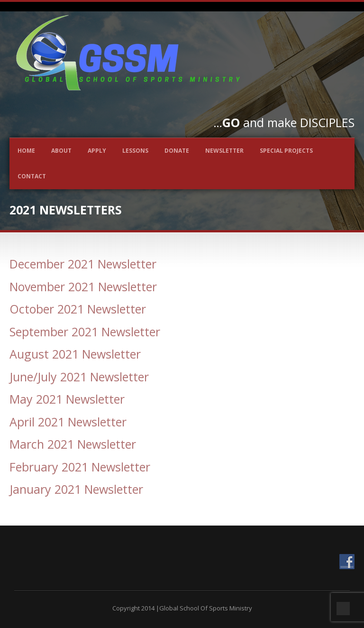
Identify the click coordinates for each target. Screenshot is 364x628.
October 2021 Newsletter (78, 309)
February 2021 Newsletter (80, 467)
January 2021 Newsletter (76, 489)
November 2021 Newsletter (83, 286)
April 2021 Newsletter (68, 422)
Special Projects (286, 151)
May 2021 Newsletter (67, 399)
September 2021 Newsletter (85, 332)
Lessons (135, 151)
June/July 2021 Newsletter (79, 377)
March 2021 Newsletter (73, 444)
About (61, 151)
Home (26, 151)
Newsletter (224, 151)
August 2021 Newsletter (75, 354)
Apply (97, 151)
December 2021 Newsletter (83, 264)
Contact (32, 176)
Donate (177, 151)
